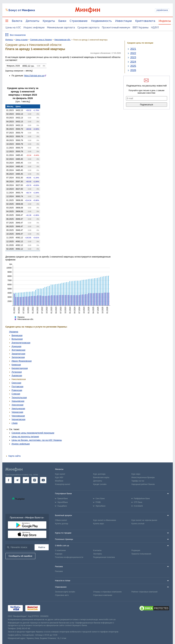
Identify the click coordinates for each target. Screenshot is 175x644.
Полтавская (18, 387)
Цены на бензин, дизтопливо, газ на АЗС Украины (37, 440)
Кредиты (49, 21)
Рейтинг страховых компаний (144, 592)
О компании (60, 550)
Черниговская (19, 419)
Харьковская (18, 401)
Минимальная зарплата (61, 27)
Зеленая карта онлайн (65, 592)
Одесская (16, 383)
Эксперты (97, 554)
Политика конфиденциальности (69, 557)
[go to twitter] (26, 480)
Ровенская (17, 390)
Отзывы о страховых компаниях (107, 592)
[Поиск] (42, 547)
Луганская (17, 372)
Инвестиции (123, 21)
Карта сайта (15, 456)
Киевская (16, 365)
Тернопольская (19, 398)
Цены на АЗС (13, 27)
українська (162, 10)
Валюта (17, 21)
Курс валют (60, 474)
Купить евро (99, 524)
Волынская (17, 339)
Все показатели (18, 35)
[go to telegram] (17, 480)
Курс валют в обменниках (105, 520)
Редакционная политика (104, 557)
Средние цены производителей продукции (33, 433)
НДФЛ (155, 27)
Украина (14, 332)
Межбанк (59, 481)
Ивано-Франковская (22, 361)
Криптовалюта (145, 21)
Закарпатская (18, 354)
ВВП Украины (141, 27)
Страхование (79, 21)
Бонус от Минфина (22, 10)
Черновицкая (18, 416)
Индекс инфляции (34, 27)
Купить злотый (138, 524)
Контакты (97, 550)
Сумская (16, 394)
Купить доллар (62, 524)
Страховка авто (62, 595)
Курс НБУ (59, 477)
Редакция (136, 550)
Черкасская (17, 412)
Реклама (59, 571)
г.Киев (15, 423)
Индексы (165, 21)
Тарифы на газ (138, 481)
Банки (62, 21)
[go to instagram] (35, 480)
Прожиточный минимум (116, 27)
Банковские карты (101, 477)
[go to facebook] (9, 480)
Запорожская (18, 357)
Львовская (17, 376)
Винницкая (17, 335)
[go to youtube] (43, 480)
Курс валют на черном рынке (144, 520)
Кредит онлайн (100, 484)
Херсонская (18, 405)
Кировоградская (20, 368)
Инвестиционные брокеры (143, 477)
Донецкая (17, 346)
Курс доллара (99, 474)
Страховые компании (103, 595)
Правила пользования (141, 554)
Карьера (59, 554)
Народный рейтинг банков (143, 484)
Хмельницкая (18, 409)
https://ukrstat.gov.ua (34, 76)
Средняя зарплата (88, 27)
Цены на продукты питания (25, 437)
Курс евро (136, 474)
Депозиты (32, 21)
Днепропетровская (21, 343)
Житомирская (19, 350)
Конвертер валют (63, 484)
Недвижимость (101, 21)
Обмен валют (61, 520)
